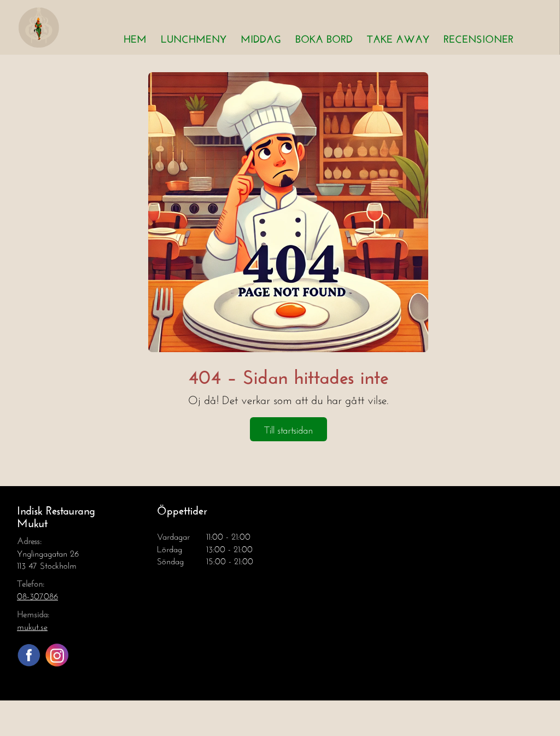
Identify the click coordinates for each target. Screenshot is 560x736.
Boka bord (324, 37)
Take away (398, 37)
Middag (261, 37)
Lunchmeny (194, 37)
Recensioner (479, 37)
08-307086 (37, 595)
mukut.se (32, 625)
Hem (135, 37)
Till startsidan (288, 429)
